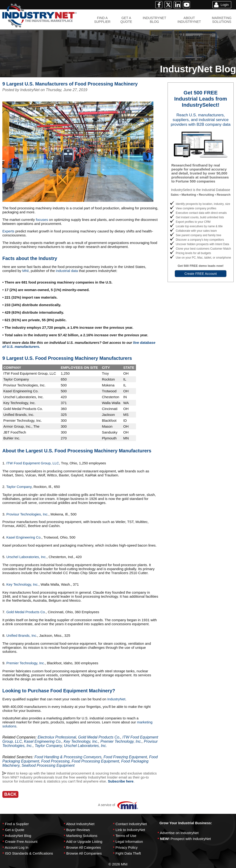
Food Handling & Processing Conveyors (68, 757)
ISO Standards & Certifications (29, 853)
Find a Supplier (17, 824)
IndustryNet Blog (18, 836)
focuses (42, 220)
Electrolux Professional (57, 737)
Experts (9, 231)
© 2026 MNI (118, 864)
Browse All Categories (84, 847)
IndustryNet (116, 699)
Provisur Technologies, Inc (27, 514)
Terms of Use (126, 836)
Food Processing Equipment (95, 761)
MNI (25, 271)
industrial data (67, 271)
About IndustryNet (80, 824)
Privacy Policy (127, 847)
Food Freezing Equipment (125, 757)
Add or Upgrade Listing (84, 842)
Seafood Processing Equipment (48, 765)
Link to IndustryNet (130, 830)
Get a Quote (15, 830)
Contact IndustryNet (131, 824)
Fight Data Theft (128, 853)
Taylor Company (19, 487)
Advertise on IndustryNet (179, 833)
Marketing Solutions (82, 836)
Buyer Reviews (78, 830)
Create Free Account (21, 842)
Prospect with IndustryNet (191, 839)
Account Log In (17, 847)
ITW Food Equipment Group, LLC (33, 463)
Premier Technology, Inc (25, 663)
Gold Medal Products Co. (99, 737)
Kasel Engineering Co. (43, 741)
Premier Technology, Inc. (121, 741)
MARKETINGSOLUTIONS (222, 20)
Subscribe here (121, 781)
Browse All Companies (84, 853)
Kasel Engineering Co (23, 537)
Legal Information (129, 842)
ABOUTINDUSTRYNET (189, 20)
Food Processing (55, 761)
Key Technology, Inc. (23, 584)
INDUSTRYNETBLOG (154, 20)
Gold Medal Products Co (26, 612)
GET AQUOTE (126, 20)
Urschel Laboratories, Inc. (26, 557)
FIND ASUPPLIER (102, 20)
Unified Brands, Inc (21, 635)
